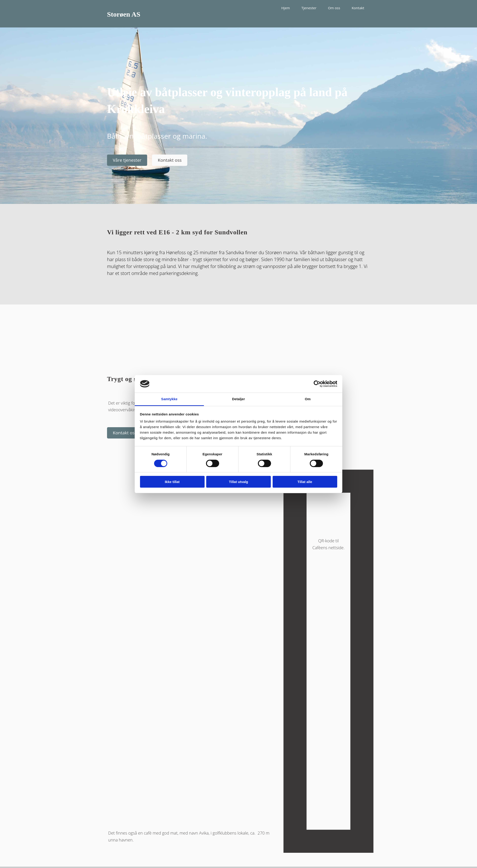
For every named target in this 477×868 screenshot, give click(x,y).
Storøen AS (124, 14)
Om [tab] (308, 399)
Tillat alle (305, 482)
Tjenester (309, 8)
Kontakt (358, 8)
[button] (127, 160)
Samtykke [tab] (169, 399)
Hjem (286, 8)
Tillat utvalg (238, 482)
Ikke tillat (172, 482)
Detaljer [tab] (238, 399)
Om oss (334, 8)
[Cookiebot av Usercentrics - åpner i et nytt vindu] (317, 384)
